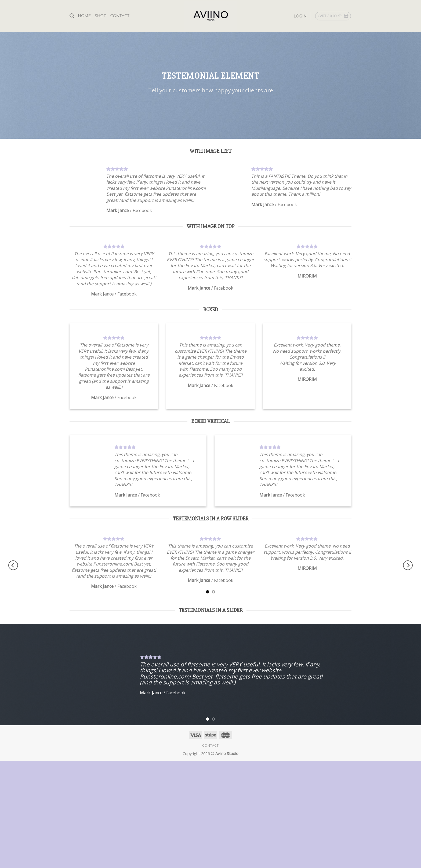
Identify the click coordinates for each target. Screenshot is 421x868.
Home (84, 16)
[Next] (408, 565)
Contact (120, 16)
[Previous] (13, 565)
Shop (101, 16)
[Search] (72, 16)
